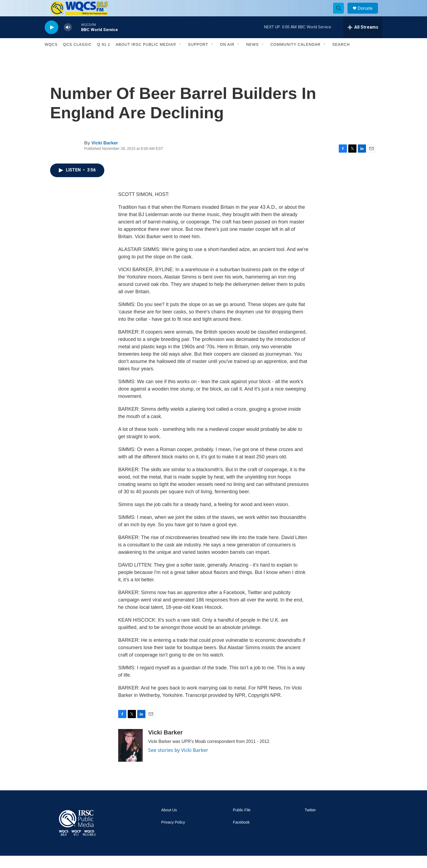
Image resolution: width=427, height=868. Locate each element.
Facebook (241, 835)
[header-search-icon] (341, 14)
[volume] (68, 40)
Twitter (310, 822)
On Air (227, 57)
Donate (368, 14)
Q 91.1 (104, 57)
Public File (242, 822)
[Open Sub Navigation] (180, 57)
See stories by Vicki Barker (178, 762)
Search (341, 57)
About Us (169, 822)
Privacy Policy (173, 835)
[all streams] (363, 40)
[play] (51, 40)
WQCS (51, 57)
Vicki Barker (105, 155)
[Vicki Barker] (130, 758)
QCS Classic (77, 57)
